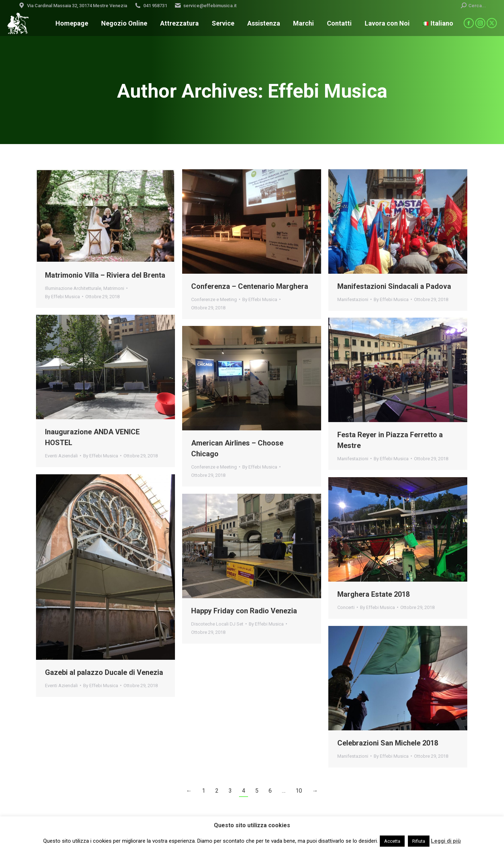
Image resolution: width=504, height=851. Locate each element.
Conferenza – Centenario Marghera (250, 286)
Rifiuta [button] (419, 841)
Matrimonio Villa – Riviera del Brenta (105, 275)
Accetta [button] (392, 841)
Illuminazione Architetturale (73, 288)
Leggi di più (446, 841)
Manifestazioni (353, 299)
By (62, 297)
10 (299, 791)
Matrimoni (114, 288)
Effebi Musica (328, 91)
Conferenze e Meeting (214, 299)
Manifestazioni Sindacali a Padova (394, 286)
